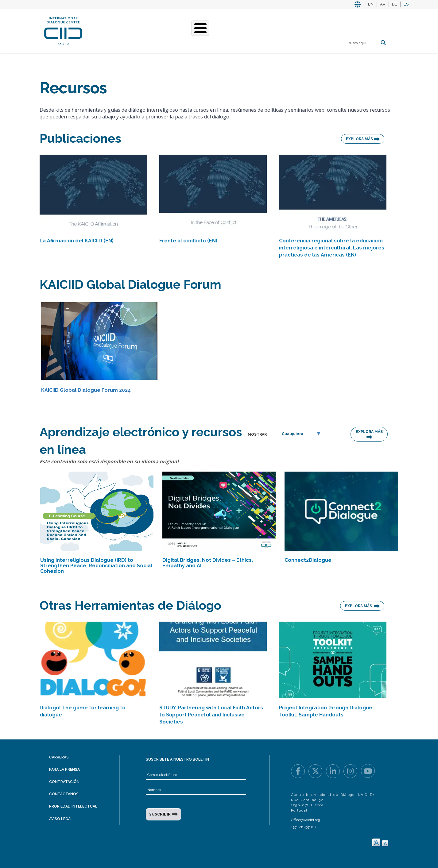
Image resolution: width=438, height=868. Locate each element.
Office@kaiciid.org (306, 820)
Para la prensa (64, 770)
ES (406, 4)
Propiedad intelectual (73, 806)
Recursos (290, 30)
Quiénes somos (125, 30)
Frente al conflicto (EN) (188, 241)
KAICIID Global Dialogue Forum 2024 (86, 390)
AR (383, 4)
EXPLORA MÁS (359, 139)
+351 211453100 (303, 827)
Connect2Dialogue (308, 560)
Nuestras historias (217, 30)
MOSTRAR (257, 434)
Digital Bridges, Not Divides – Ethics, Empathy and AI (208, 563)
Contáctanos (64, 794)
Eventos (260, 30)
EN (371, 4)
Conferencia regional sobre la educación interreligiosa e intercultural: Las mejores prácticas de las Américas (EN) (332, 248)
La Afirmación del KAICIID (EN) (77, 241)
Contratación (64, 782)
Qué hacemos (168, 30)
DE (395, 4)
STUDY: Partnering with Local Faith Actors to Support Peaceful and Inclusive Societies (211, 715)
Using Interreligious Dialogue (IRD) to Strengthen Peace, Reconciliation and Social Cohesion (96, 566)
